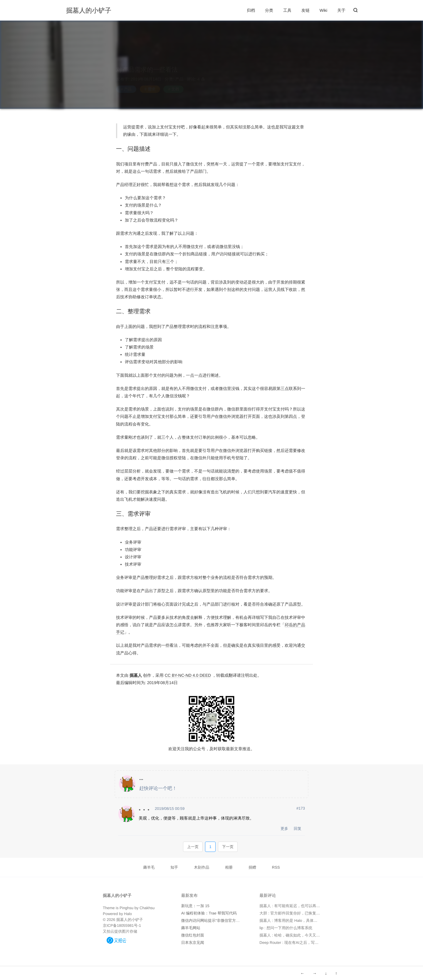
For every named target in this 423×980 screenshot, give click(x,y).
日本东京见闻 (193, 943)
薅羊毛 (149, 867)
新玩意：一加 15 (195, 906)
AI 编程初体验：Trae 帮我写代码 (209, 913)
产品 (179, 73)
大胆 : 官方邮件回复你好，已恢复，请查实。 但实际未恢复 (309, 913)
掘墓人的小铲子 (89, 11)
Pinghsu (126, 908)
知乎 (174, 867)
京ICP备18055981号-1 (122, 925)
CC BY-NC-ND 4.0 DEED (188, 675)
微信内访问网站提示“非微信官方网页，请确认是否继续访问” (232, 920)
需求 (152, 84)
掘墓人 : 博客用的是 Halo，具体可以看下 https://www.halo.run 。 (314, 920)
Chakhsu (147, 908)
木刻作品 (202, 867)
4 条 (201, 73)
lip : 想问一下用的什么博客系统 (286, 928)
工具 (287, 10)
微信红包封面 (193, 935)
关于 (341, 10)
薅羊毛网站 (191, 928)
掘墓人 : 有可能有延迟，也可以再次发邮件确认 (299, 906)
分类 (269, 10)
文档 (175, 84)
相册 (229, 867)
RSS (276, 867)
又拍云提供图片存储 (120, 931)
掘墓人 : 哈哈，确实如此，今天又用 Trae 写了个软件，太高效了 (314, 935)
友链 (305, 10)
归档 (251, 10)
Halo (128, 914)
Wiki (323, 10)
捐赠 (252, 867)
